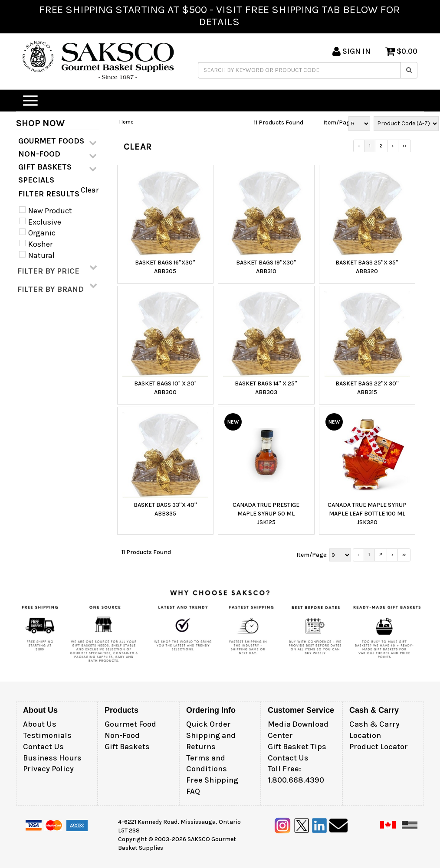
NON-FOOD (57, 154)
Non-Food (122, 735)
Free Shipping (212, 780)
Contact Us (43, 747)
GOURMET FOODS (57, 141)
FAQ (193, 791)
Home (126, 122)
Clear (90, 190)
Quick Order (209, 724)
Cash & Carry (374, 724)
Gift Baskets (127, 747)
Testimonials (47, 735)
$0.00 (401, 51)
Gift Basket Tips (297, 747)
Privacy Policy (48, 769)
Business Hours (52, 758)
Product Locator (379, 747)
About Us (40, 724)
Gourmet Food (130, 724)
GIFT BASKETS (57, 167)
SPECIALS (36, 180)
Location (365, 735)
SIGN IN (351, 51)
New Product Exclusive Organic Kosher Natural (49, 233)
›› (404, 146)
